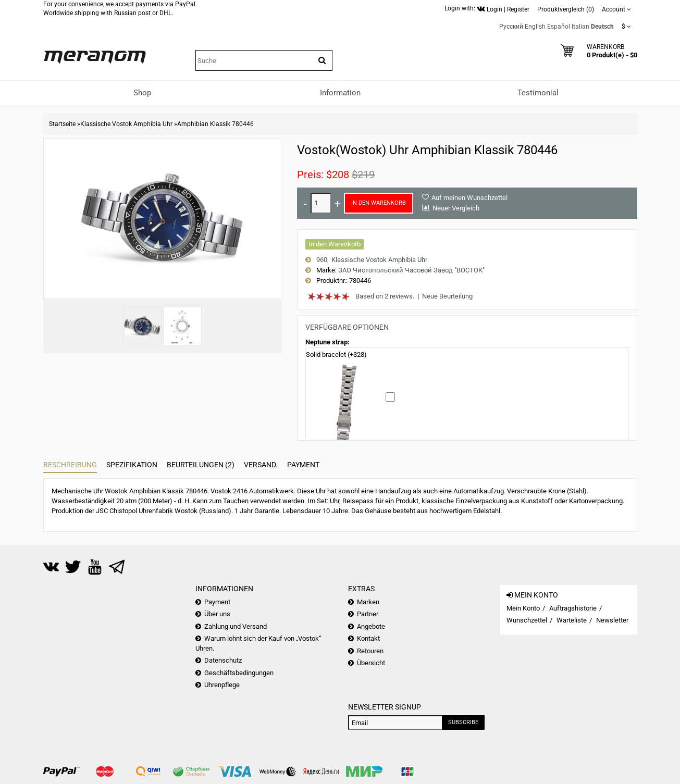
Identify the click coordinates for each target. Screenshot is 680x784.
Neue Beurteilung (447, 296)
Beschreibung (70, 465)
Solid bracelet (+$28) (336, 354)
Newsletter (612, 620)
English (535, 27)
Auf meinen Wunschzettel (469, 198)
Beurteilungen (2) (201, 465)
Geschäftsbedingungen (239, 673)
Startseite (62, 124)
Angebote (371, 626)
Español (559, 27)
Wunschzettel (527, 620)
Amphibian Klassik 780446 (215, 124)
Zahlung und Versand (236, 626)
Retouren (370, 651)
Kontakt (368, 638)
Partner (368, 614)
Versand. (261, 465)
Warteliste (572, 620)
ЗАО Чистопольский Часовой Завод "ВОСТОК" (411, 270)
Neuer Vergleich (456, 208)
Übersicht (371, 663)
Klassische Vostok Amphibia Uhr (126, 124)
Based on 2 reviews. (385, 296)
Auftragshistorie (573, 608)
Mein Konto (523, 608)
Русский (511, 27)
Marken (368, 602)
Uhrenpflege (222, 685)
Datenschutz (223, 660)
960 (322, 260)
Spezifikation (132, 465)
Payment (303, 465)
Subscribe (463, 722)
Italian (580, 27)
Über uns (217, 614)
